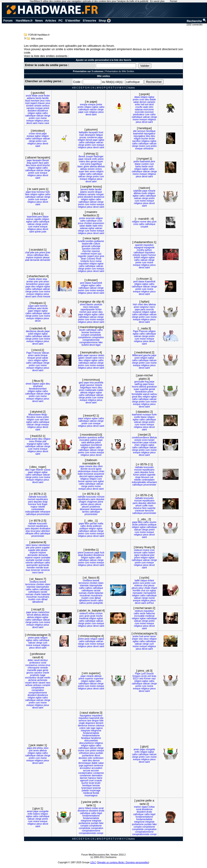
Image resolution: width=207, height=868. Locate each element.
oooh (151, 166)
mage (43, 675)
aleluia (84, 169)
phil (35, 748)
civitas (95, 808)
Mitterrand (138, 355)
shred (83, 305)
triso (92, 383)
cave (47, 123)
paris (143, 309)
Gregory (136, 676)
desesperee (96, 509)
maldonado (91, 390)
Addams (82, 194)
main (82, 135)
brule (92, 783)
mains (82, 162)
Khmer (148, 679)
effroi (37, 534)
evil (147, 105)
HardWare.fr (24, 21)
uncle (41, 96)
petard (143, 475)
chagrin (83, 502)
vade (146, 107)
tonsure (138, 553)
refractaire (152, 482)
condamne (99, 773)
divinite (84, 469)
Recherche (197, 21)
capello (38, 219)
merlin (47, 678)
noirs (48, 101)
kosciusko (149, 467)
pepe (152, 382)
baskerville (87, 244)
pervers (84, 189)
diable (153, 100)
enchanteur (31, 678)
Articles (51, 21)
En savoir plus (157, 1)
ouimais (29, 594)
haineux (92, 778)
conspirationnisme (89, 342)
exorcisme (149, 110)
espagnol (139, 248)
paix (47, 284)
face (41, 163)
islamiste (31, 587)
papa (100, 137)
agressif (84, 780)
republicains (148, 470)
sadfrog (138, 384)
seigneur (144, 307)
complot (85, 335)
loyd (28, 103)
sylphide (138, 191)
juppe (31, 306)
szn (148, 591)
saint (35, 123)
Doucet (150, 674)
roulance (137, 312)
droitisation (45, 529)
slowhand (38, 386)
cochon (99, 613)
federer (40, 470)
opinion (89, 481)
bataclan (46, 594)
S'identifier (73, 21)
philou (40, 748)
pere (153, 162)
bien (87, 171)
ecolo (144, 676)
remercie (45, 570)
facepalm (93, 132)
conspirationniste (91, 340)
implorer (38, 258)
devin (35, 683)
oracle (46, 673)
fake (100, 342)
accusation (97, 768)
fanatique (86, 738)
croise (32, 134)
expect (144, 255)
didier (30, 660)
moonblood (96, 445)
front (101, 132)
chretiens (34, 582)
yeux (42, 101)
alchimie (32, 680)
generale (86, 246)
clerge (47, 116)
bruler (152, 139)
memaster (138, 593)
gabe (80, 355)
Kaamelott (97, 283)
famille (45, 98)
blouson (145, 477)
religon (137, 139)
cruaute (98, 780)
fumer (136, 475)
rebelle (137, 480)
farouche (149, 511)
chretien (88, 223)
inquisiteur (150, 253)
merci (152, 307)
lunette (81, 241)
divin (100, 466)
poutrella (99, 383)
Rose (99, 259)
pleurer (85, 507)
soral (101, 808)
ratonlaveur (44, 545)
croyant (144, 227)
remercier (35, 570)
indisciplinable (139, 482)
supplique (85, 445)
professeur (35, 663)
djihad (44, 599)
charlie (32, 279)
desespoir (85, 509)
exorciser (149, 112)
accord (92, 469)
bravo (151, 384)
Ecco (92, 261)
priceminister (150, 485)
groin (87, 616)
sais (42, 420)
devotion (83, 758)
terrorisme (30, 584)
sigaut (145, 807)
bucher (145, 139)
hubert (151, 553)
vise (141, 639)
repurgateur (150, 134)
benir (41, 573)
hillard (88, 808)
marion (138, 807)
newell (88, 358)
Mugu (44, 415)
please (46, 258)
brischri (46, 165)
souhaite (30, 560)
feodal (96, 793)
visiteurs (138, 550)
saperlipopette (88, 309)
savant (42, 683)
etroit (39, 165)
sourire (91, 192)
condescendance (141, 438)
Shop (105, 21)
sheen (39, 279)
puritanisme (88, 756)
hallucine (150, 613)
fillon (87, 524)
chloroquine (34, 668)
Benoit (45, 160)
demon (143, 102)
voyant (28, 683)
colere (82, 728)
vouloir (46, 560)
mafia (100, 524)
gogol (83, 385)
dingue (98, 192)
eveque (30, 121)
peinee (84, 504)
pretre (32, 118)
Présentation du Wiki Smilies (120, 71)
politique (32, 308)
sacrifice (137, 141)
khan (102, 471)
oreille (137, 417)
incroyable (139, 616)
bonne (81, 481)
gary (81, 383)
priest (46, 108)
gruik (93, 616)
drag (29, 163)
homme (44, 306)
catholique (30, 116)
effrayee (29, 534)
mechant (35, 101)
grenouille (139, 382)
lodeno (37, 814)
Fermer (174, 1)
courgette (150, 749)
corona (41, 665)
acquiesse (99, 474)
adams (83, 192)
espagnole (149, 248)
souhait (39, 560)
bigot (98, 345)
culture (97, 244)
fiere (144, 508)
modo (144, 193)
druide (40, 678)
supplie (32, 550)
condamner (85, 776)
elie (135, 131)
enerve (30, 219)
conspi (100, 833)
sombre (30, 106)
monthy (141, 250)
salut (39, 308)
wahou (154, 394)
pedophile (98, 603)
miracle (88, 159)
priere (101, 159)
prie (37, 253)
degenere (90, 723)
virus (48, 665)
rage (93, 728)
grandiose (152, 387)
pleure (98, 504)
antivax (29, 685)
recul (33, 531)
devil (151, 105)
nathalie (139, 467)
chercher (96, 249)
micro (86, 307)
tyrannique (87, 788)
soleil (31, 334)
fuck (48, 192)
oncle (28, 96)
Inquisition (84, 264)
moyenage (95, 790)
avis (95, 481)
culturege (96, 246)
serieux (46, 106)
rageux (99, 728)
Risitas (38, 441)
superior (89, 679)
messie (47, 297)
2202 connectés (195, 25)
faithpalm (84, 132)
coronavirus (31, 665)
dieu (147, 100)
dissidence (43, 111)
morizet (138, 470)
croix (142, 100)
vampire (30, 108)
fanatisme (96, 738)
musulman (32, 597)
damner (84, 778)
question (86, 249)
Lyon (143, 674)
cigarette (151, 475)
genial (94, 162)
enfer (138, 105)
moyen (94, 254)
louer (46, 568)
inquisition (149, 245)
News (39, 21)
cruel (91, 780)
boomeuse (95, 332)
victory (99, 169)
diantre (90, 305)
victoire (91, 169)
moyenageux (91, 795)
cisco (31, 360)
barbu (138, 166)
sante (37, 355)
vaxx (48, 683)
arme (147, 636)
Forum (8, 21)
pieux (46, 121)
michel (83, 312)
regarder (82, 256)
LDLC (93, 862)
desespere (90, 135)
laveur (35, 545)
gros (102, 256)
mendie (39, 568)
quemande (44, 565)
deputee (144, 472)
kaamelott (138, 134)
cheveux (137, 508)
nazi (154, 679)
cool (82, 164)
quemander (32, 565)
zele (90, 758)
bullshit (85, 345)
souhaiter (46, 558)
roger (33, 470)
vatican (40, 116)
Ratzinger (99, 157)
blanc (80, 166)
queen (35, 163)
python (148, 250)
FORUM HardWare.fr (39, 35)
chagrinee (92, 502)
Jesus (30, 255)
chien (140, 305)
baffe (137, 581)
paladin (85, 790)
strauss (95, 471)
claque (144, 581)
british (137, 258)
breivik (43, 582)
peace (42, 284)
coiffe (145, 506)
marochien (138, 443)
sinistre (38, 106)
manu (41, 123)
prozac (83, 137)
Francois (143, 331)
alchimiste (42, 680)
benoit (89, 140)
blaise (138, 164)
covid (43, 663)
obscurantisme (87, 743)
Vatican (45, 353)
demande (35, 260)
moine (44, 118)
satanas (139, 110)
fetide (35, 96)
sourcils (150, 309)
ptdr (44, 441)
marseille (32, 670)
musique (147, 415)
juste (44, 232)
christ (38, 134)
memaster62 (150, 593)
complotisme (85, 337)
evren (145, 440)
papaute (98, 476)
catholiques (34, 592)
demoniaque (85, 763)
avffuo (101, 438)
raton (28, 545)
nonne (143, 222)
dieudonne (31, 331)
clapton (35, 384)
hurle (154, 415)
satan (136, 102)
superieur (99, 679)
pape (81, 112)
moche (99, 616)
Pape (136, 331)
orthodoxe (148, 149)
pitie (32, 253)
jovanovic (89, 553)
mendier (31, 568)
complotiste (95, 335)
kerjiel (151, 440)
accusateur (85, 768)
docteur (44, 660)
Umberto (85, 261)
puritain (100, 753)
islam (47, 584)
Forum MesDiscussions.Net (95, 855)
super (100, 162)
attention (151, 503)
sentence (99, 766)
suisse (47, 470)
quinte (38, 232)
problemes (95, 507)
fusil (141, 636)
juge (81, 766)
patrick (94, 440)
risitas (28, 439)
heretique (151, 131)
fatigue (99, 135)
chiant (154, 588)
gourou (30, 673)
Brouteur (31, 417)
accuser (95, 771)
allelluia (90, 443)
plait (27, 260)
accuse (87, 771)
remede (44, 668)
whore (138, 506)
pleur (141, 588)
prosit (38, 358)
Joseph (89, 157)
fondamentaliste (91, 733)
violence (138, 586)
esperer (29, 558)
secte (143, 613)
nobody (137, 255)
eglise (39, 113)
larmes (86, 512)
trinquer (31, 358)
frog (147, 382)
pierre (81, 553)
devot (29, 123)
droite (45, 308)
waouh (146, 394)
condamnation (85, 773)
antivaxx (37, 685)
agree (99, 469)
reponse (96, 251)
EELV (136, 679)
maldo (100, 390)
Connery (91, 259)
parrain (93, 524)
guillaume (99, 241)
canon (153, 636)
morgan (39, 108)
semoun (141, 131)
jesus (81, 223)
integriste (85, 731)
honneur (41, 192)
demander (45, 260)
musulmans (43, 597)
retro (151, 107)
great (135, 397)
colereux (100, 726)
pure (154, 222)
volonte (29, 563)
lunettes (90, 241)
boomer (86, 332)
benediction (32, 284)
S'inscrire (90, 21)
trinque (44, 355)
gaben (81, 358)
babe (80, 474)
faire (27, 194)
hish (135, 305)
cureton (145, 164)
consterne (92, 137)
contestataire (148, 480)
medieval (85, 254)
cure (38, 118)
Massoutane (35, 415)
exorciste (139, 112)
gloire (86, 166)
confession (98, 758)
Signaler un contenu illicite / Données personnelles (123, 862)
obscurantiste (91, 741)
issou (32, 441)
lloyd (28, 101)
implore (30, 258)
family (38, 98)
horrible (136, 591)
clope (138, 477)
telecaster (94, 307)
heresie (96, 785)
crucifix (139, 107)
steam (101, 355)
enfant (151, 581)
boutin (82, 330)
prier (48, 253)
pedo (37, 638)
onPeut (150, 603)
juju (100, 254)
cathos (35, 589)
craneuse (140, 511)
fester (47, 96)
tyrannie (97, 788)
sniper (135, 639)
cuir (152, 477)
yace (89, 312)
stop (45, 279)
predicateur (139, 115)
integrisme (96, 731)
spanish (139, 245)
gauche (147, 355)
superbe (144, 389)
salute (45, 358)
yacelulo (98, 305)
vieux (146, 639)
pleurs (91, 504)
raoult (37, 660)
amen (93, 171)
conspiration (98, 337)
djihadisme (38, 602)
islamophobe (42, 587)
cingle (82, 723)
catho (45, 113)
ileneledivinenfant (38, 389)
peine (100, 502)
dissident (32, 111)
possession (98, 223)
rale (88, 728)
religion (31, 113)
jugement (89, 766)
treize (33, 165)
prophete (34, 675)
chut (145, 586)
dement (100, 723)
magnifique (96, 164)
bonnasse (88, 474)
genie (45, 670)
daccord (83, 476)
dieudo (40, 331)
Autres (131, 88)
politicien (97, 526)
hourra (135, 387)
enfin (95, 159)
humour (152, 255)
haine (99, 778)
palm (46, 163)
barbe (145, 166)
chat (27, 253)
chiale (147, 588)
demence (83, 726)
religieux (39, 121)
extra (88, 164)
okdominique (84, 471)
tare (89, 721)
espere (37, 558)
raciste (44, 592)
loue (28, 570)
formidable (137, 394)
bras (34, 192)
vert (149, 676)
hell (143, 105)
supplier (46, 548)
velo (141, 679)
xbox (46, 748)
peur (38, 531)
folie (101, 721)
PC (61, 21)
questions (92, 438)
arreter (30, 282)
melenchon (44, 612)
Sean (83, 259)
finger (45, 504)
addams (31, 98)
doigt (45, 502)
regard (34, 103)
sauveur (93, 355)
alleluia (93, 166)
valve (95, 358)
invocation (85, 440)
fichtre (98, 309)
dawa (137, 97)
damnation (97, 776)
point (137, 358)
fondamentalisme (91, 736)
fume (151, 472)
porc (82, 616)
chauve (41, 103)
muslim (32, 599)
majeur (34, 507)
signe (137, 555)
